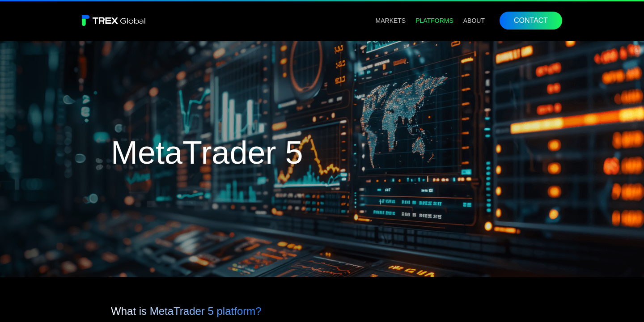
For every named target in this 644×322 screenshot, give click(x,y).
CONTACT (531, 20)
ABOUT (474, 21)
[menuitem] (391, 21)
